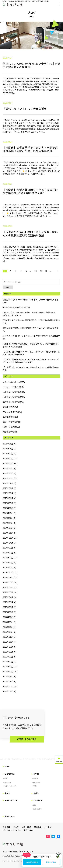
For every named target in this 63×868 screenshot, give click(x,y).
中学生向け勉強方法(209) (14, 397)
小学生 (35, 774)
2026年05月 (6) (9, 444)
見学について (9, 816)
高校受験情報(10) (10, 417)
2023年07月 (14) (10, 582)
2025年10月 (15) (10, 478)
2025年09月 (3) (9, 483)
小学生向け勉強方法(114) (14, 392)
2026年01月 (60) (10, 463)
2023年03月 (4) (9, 602)
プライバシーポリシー (12, 830)
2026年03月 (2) (9, 454)
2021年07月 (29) (10, 686)
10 (36, 271)
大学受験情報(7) (10, 432)
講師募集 (38, 827)
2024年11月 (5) (9, 523)
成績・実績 (26, 827)
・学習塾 (35, 778)
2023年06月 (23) (10, 587)
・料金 (34, 805)
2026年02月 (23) (10, 458)
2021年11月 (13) (10, 667)
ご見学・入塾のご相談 (27, 739)
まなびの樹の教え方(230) (14, 382)
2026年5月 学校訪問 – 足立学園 (16, 307)
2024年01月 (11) (10, 558)
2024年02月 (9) (9, 553)
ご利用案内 (37, 801)
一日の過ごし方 (10, 801)
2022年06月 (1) (9, 637)
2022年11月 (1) (9, 622)
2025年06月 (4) (9, 498)
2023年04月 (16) (10, 597)
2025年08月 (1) (9, 488)
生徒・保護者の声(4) (12, 422)
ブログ (16, 827)
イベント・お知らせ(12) (13, 387)
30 (46, 271)
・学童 (34, 786)
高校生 (35, 793)
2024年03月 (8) (9, 548)
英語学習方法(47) (10, 407)
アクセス (48, 827)
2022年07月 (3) (9, 632)
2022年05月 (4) (9, 642)
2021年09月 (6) (9, 676)
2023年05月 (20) (10, 592)
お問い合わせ (32, 862)
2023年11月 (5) (9, 567)
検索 (8, 287)
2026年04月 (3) (9, 449)
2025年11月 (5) (9, 473)
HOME (6, 767)
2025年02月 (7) (9, 508)
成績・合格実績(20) (11, 427)
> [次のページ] (58, 271)
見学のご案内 (51, 862)
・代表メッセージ (9, 786)
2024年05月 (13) (10, 538)
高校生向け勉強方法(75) (13, 402)
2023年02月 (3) (9, 607)
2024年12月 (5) (9, 518)
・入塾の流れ (37, 809)
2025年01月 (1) (9, 513)
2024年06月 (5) (9, 533)
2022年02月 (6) (9, 652)
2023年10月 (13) (10, 572)
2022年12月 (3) (9, 617)
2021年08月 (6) (9, 681)
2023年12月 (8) (9, 563)
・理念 (5, 778)
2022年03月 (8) (9, 647)
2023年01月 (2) (9, 612)
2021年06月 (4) (9, 691)
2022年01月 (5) (9, 657)
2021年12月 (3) (9, 662)
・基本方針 (7, 782)
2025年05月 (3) (9, 503)
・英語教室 (36, 782)
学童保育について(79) (12, 412)
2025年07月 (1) (9, 493)
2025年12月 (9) (9, 468)
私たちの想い (9, 774)
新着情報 (6, 827)
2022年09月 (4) (9, 627)
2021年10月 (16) (10, 672)
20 (41, 271)
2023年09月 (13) (10, 577)
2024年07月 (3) (9, 528)
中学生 (6, 793)
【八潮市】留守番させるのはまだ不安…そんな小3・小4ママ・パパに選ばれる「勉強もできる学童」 (31, 361)
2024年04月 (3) (9, 543)
